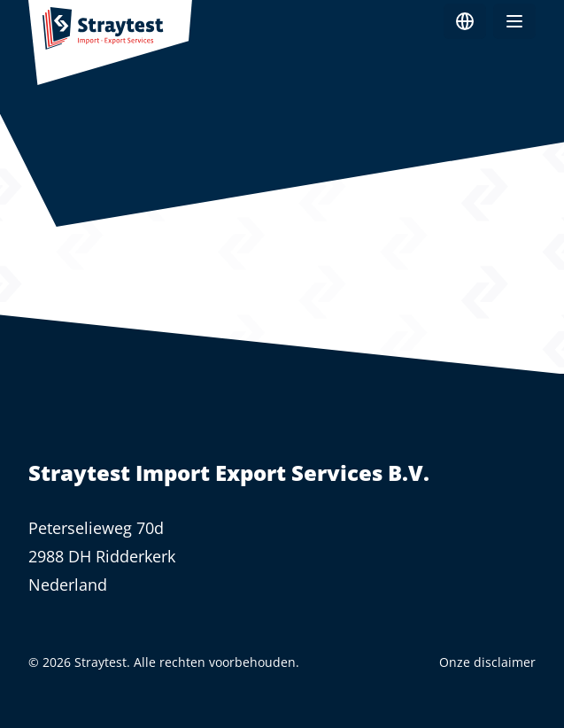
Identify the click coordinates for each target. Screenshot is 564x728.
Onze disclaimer (487, 662)
